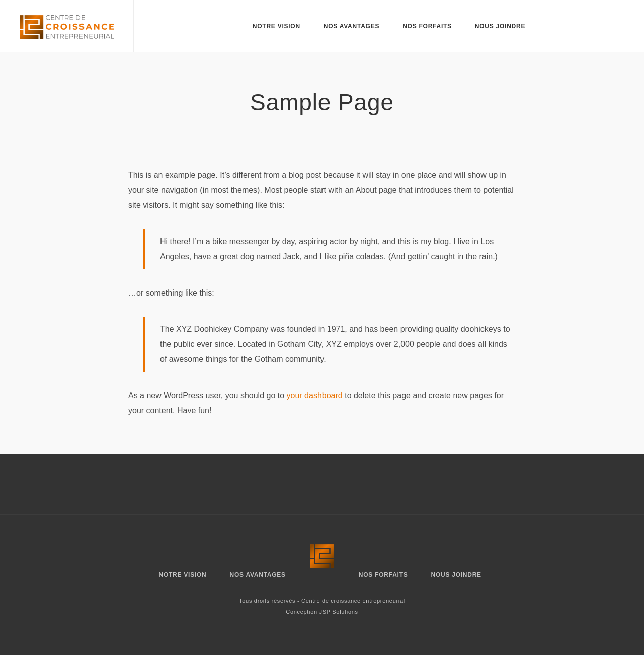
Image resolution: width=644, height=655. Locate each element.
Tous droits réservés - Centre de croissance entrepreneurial (322, 601)
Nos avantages (351, 26)
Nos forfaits (427, 26)
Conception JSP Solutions (322, 612)
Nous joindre (500, 26)
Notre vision (276, 26)
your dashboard (315, 395)
